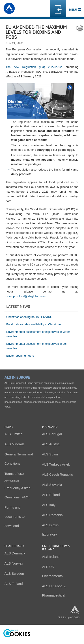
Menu (73, 10)
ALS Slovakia (52, 485)
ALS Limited (14, 434)
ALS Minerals (14, 444)
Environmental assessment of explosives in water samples (38, 334)
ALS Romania (53, 515)
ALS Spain (50, 454)
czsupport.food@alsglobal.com (26, 296)
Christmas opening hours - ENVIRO (29, 317)
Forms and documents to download (15, 517)
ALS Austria (51, 444)
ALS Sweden (14, 573)
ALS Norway (14, 563)
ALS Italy (49, 505)
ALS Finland (14, 584)
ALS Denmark (15, 553)
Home (9, 427)
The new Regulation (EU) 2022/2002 (34, 67)
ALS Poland (51, 495)
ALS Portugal (52, 434)
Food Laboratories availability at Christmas (34, 324)
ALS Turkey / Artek (56, 464)
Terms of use (14, 474)
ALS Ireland (51, 557)
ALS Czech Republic (58, 474)
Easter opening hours (20, 356)
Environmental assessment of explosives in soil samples (37, 346)
